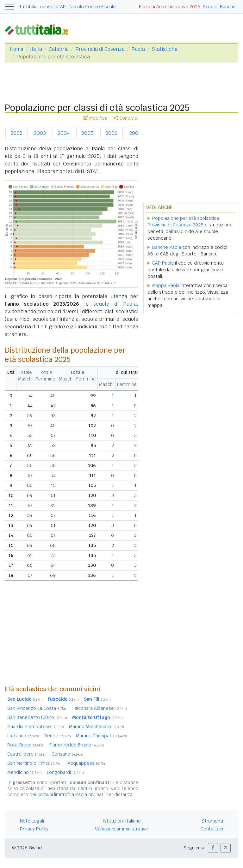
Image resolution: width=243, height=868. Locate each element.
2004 (64, 133)
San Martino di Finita (35, 763)
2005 (88, 133)
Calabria (59, 49)
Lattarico (23, 736)
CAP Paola (163, 263)
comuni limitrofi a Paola (62, 794)
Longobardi (65, 772)
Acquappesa (88, 763)
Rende (58, 736)
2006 (112, 133)
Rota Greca (26, 745)
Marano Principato (102, 736)
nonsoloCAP (53, 7)
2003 (40, 133)
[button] (213, 848)
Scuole (210, 7)
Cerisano (67, 754)
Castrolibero (27, 754)
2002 (16, 133)
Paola (138, 49)
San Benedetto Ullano (37, 717)
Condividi (126, 118)
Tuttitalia (28, 7)
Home (17, 49)
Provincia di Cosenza (100, 49)
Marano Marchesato (97, 727)
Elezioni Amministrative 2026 (170, 7)
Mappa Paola (166, 285)
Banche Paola (167, 247)
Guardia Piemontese (36, 727)
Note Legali (32, 821)
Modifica (95, 118)
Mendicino (25, 772)
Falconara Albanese (100, 708)
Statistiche (165, 49)
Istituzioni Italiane (122, 821)
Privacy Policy (34, 829)
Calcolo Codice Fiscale (92, 7)
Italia (36, 49)
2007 (135, 133)
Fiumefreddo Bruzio (77, 745)
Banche (228, 7)
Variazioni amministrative (121, 829)
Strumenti (212, 821)
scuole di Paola (115, 304)
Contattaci (212, 829)
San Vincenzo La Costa (37, 708)
